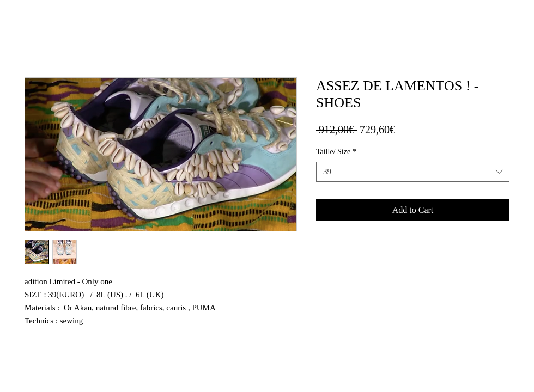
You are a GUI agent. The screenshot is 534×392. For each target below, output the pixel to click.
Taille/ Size (336, 152)
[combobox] (413, 172)
